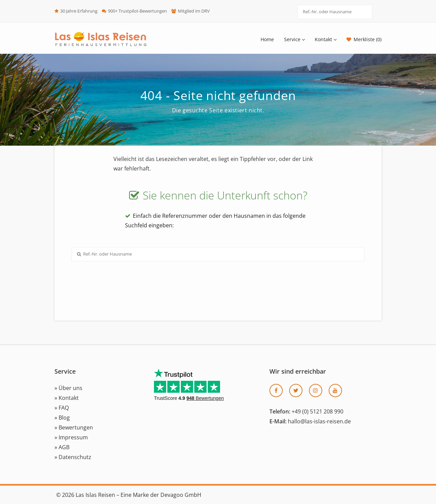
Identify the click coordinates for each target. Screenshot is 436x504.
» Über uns (68, 388)
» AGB (62, 447)
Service (294, 39)
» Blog (62, 418)
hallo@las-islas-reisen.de (319, 421)
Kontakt (325, 39)
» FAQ (62, 408)
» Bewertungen (74, 427)
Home (267, 39)
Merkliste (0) (368, 39)
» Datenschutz (73, 457)
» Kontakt (67, 398)
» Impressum (71, 437)
